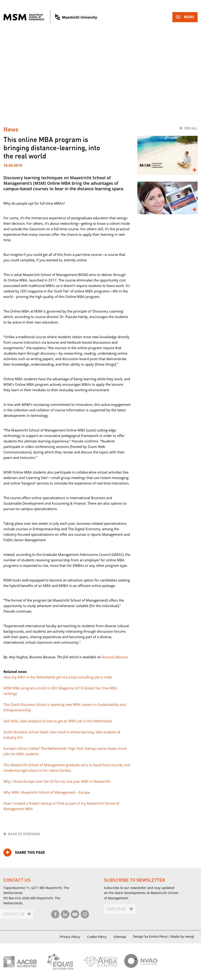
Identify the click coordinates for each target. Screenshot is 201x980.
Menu (185, 17)
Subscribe (117, 909)
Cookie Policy (97, 937)
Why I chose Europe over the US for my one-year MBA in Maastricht (57, 781)
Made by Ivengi (182, 936)
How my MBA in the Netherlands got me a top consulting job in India (58, 677)
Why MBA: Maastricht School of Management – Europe (47, 792)
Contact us (14, 914)
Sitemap (120, 937)
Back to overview (24, 834)
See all (191, 128)
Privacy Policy (70, 937)
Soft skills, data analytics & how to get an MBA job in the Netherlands (58, 721)
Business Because (115, 657)
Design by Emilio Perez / (152, 936)
